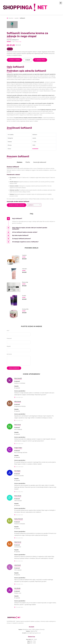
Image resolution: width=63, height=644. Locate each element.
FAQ (20, 42)
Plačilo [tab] (28, 162)
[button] (34, 219)
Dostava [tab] (20, 162)
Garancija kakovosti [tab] (40, 162)
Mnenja (17, 42)
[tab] (34, 219)
